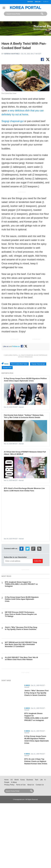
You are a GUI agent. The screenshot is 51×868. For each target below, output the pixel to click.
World (17, 780)
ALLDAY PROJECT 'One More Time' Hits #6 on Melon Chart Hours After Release (21, 659)
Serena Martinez (12, 54)
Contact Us (40, 785)
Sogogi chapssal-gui (13, 121)
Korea (23, 780)
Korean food (7, 368)
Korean (46, 2)
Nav (4, 8)
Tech (37, 780)
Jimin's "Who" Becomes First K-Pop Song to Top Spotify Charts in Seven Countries (21, 628)
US (11, 780)
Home (6, 780)
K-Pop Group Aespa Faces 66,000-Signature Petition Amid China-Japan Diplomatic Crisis (25, 380)
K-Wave (14, 782)
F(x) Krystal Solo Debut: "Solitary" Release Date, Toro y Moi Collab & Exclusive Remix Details (24, 416)
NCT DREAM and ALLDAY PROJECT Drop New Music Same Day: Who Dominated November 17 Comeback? (21, 645)
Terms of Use (21, 785)
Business (30, 780)
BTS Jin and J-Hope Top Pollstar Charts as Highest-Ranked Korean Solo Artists (36, 761)
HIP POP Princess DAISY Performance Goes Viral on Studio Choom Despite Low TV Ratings (21, 614)
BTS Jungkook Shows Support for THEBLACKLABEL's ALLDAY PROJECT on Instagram (21, 584)
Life (41, 780)
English (38, 2)
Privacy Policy (9, 785)
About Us (31, 785)
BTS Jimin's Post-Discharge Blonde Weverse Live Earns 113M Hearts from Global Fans (24, 489)
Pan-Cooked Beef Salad (19, 364)
